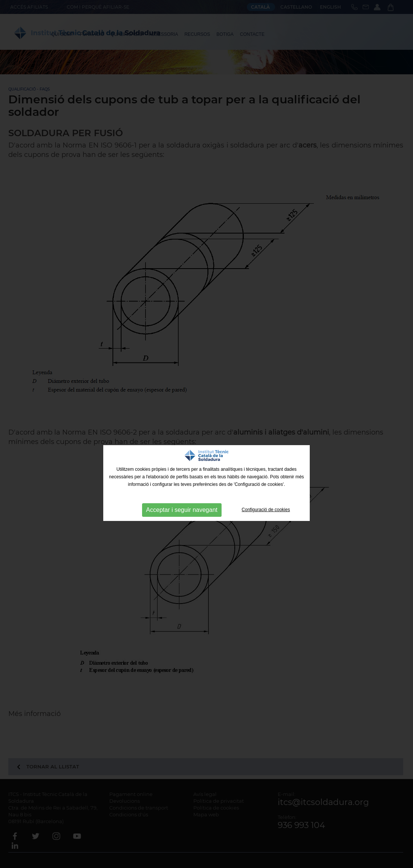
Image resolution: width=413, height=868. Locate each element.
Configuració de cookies (266, 510)
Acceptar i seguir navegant (182, 510)
